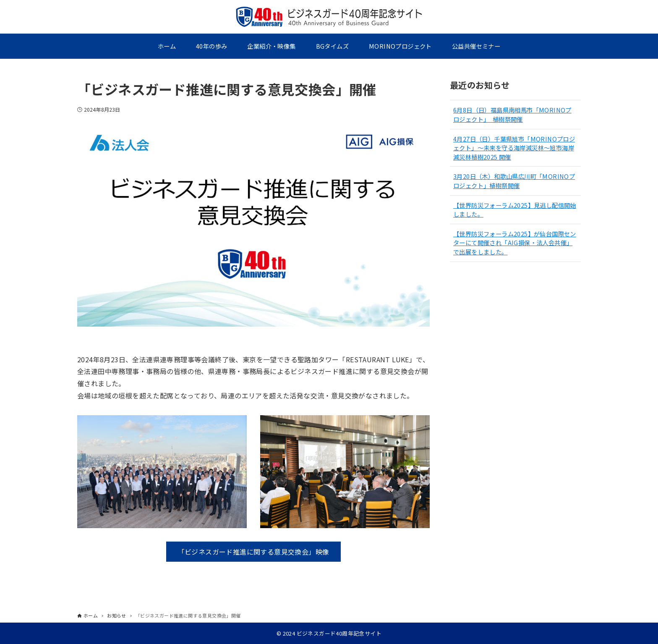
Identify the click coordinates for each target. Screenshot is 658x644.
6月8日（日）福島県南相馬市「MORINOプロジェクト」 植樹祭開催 (512, 114)
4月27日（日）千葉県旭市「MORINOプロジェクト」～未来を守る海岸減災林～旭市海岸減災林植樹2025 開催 (514, 148)
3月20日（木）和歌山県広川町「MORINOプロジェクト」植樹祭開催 (514, 181)
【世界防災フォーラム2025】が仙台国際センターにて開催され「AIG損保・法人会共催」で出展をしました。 (515, 243)
